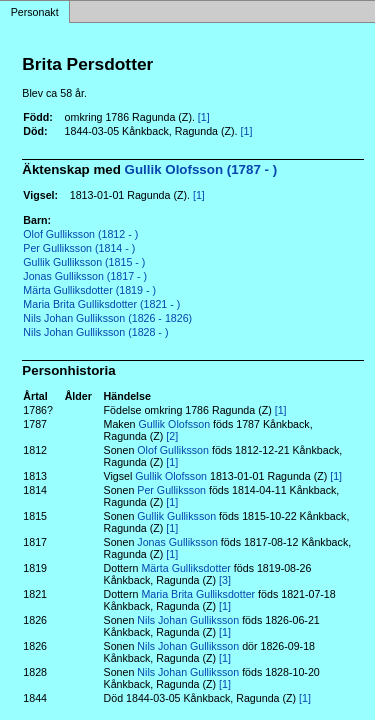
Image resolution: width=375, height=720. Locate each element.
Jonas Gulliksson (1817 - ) (85, 276)
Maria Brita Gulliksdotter (198, 594)
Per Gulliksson (171, 490)
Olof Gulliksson (173, 450)
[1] (204, 117)
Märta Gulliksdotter (185, 568)
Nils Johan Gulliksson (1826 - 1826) (107, 318)
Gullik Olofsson (174, 424)
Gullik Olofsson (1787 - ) (201, 169)
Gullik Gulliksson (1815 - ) (84, 262)
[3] (225, 580)
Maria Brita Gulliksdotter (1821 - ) (101, 304)
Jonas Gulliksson (177, 542)
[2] (172, 436)
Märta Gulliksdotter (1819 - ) (89, 290)
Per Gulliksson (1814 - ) (79, 248)
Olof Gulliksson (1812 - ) (80, 234)
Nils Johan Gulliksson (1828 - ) (95, 332)
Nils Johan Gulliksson (188, 620)
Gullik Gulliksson (176, 516)
